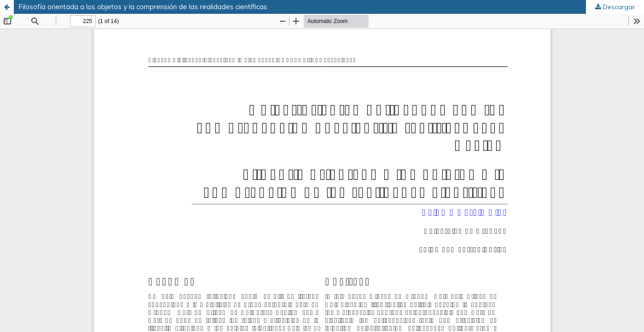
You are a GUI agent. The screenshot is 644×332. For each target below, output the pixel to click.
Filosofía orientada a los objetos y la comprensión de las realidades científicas (143, 7)
